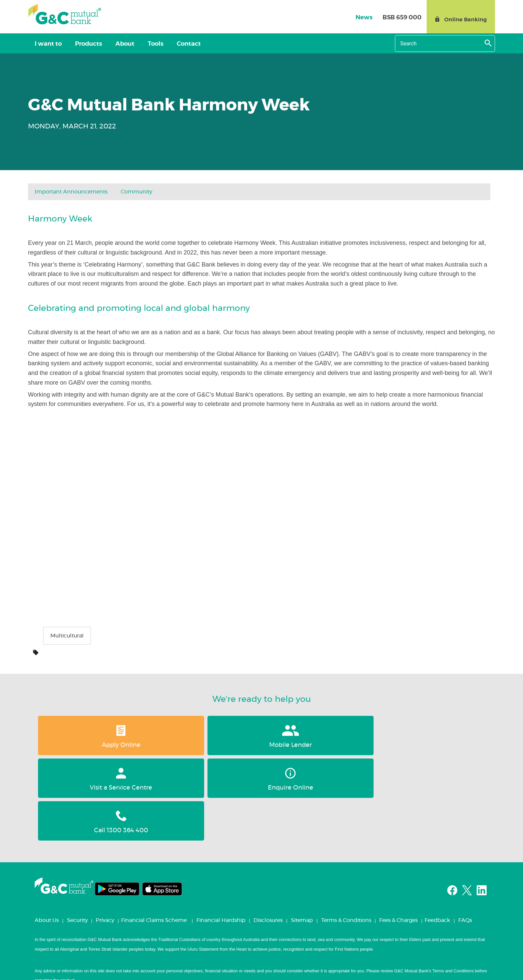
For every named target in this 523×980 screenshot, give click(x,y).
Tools (137, 44)
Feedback (437, 835)
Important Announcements (71, 192)
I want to (46, 44)
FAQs (465, 835)
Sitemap (302, 835)
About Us (47, 835)
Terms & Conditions (346, 835)
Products (81, 44)
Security (77, 835)
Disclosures (268, 835)
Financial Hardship (221, 835)
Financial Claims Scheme (154, 835)
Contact (165, 44)
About (112, 44)
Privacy (105, 835)
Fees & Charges (398, 835)
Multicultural (67, 636)
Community (136, 192)
